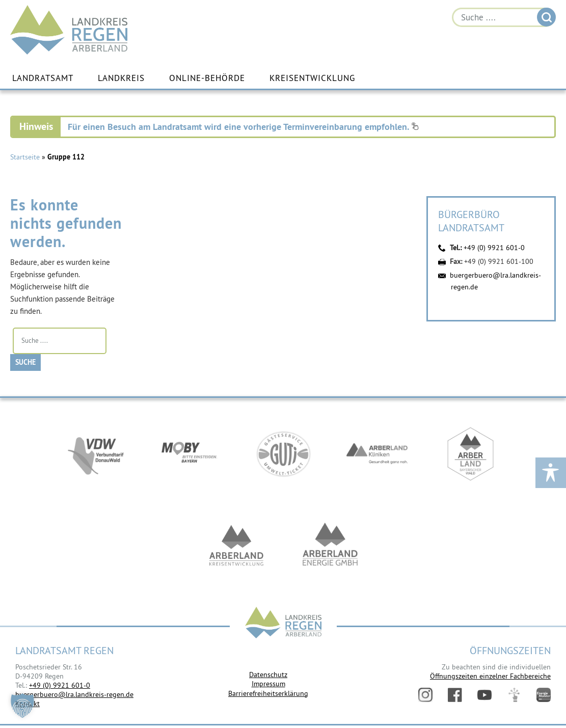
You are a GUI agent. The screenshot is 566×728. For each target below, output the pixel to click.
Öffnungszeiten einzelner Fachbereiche (490, 676)
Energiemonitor (544, 695)
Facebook (455, 695)
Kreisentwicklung (312, 78)
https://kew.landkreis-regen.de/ (236, 546)
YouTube (484, 695)
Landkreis (121, 78)
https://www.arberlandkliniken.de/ (377, 454)
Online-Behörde (207, 78)
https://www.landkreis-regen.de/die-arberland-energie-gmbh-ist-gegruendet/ (330, 546)
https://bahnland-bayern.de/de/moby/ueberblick (190, 454)
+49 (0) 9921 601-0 (494, 248)
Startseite (25, 157)
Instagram (425, 695)
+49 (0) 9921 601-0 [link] (60, 685)
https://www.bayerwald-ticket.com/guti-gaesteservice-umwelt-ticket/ (283, 454)
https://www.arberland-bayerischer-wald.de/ (471, 454)
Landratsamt (43, 78)
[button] (22, 706)
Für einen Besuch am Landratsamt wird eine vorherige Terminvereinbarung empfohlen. (243, 127)
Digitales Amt (514, 695)
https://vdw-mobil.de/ (96, 454)
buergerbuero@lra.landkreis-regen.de (74, 694)
